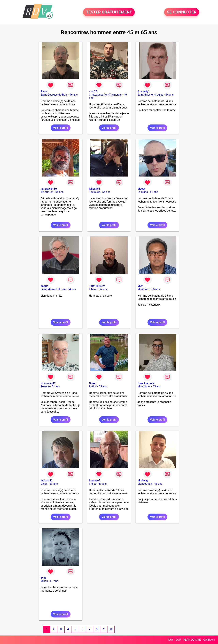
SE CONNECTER (182, 12)
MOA (140, 286)
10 (111, 629)
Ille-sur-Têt (47, 192)
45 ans (157, 386)
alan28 (93, 91)
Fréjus (93, 484)
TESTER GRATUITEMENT (109, 12)
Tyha (44, 578)
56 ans (106, 192)
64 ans (169, 95)
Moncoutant (145, 484)
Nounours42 (48, 383)
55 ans (103, 386)
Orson (93, 383)
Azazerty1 (144, 91)
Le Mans (143, 192)
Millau (44, 581)
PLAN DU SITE (192, 640)
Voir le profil (60, 128)
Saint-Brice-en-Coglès (150, 95)
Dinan (44, 484)
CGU (178, 640)
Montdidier (144, 386)
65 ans (59, 192)
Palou (44, 91)
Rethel (93, 386)
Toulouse (95, 192)
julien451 (95, 189)
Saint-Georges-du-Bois (54, 95)
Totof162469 (97, 286)
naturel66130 (49, 189)
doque (44, 286)
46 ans (74, 95)
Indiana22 (47, 480)
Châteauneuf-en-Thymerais (105, 95)
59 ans (103, 484)
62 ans (54, 581)
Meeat (141, 189)
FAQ (170, 640)
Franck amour (146, 383)
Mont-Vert (143, 289)
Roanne (45, 386)
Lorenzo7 (95, 480)
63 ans (54, 484)
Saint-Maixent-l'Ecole (53, 289)
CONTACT (209, 640)
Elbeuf (93, 289)
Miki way (143, 480)
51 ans (154, 192)
